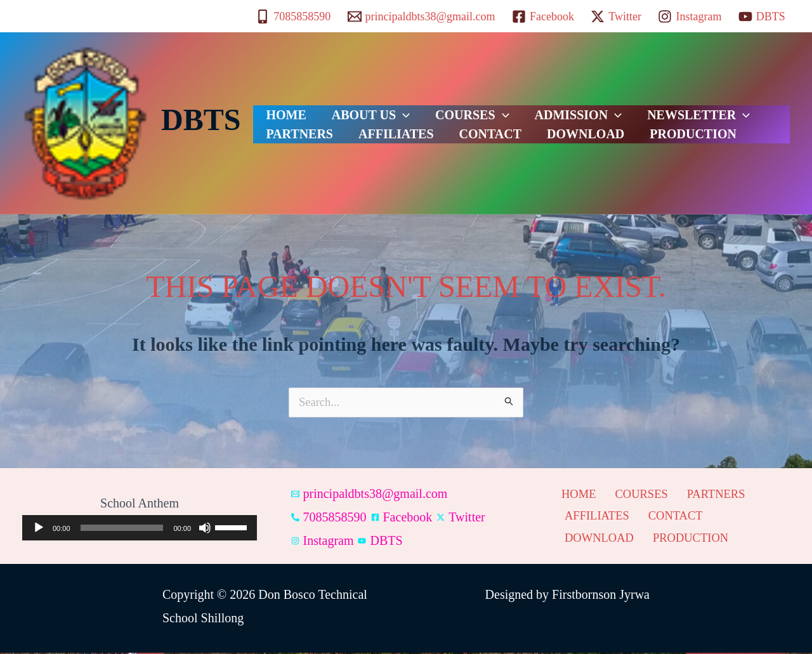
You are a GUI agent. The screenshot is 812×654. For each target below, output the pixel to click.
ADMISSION (534, 107)
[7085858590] (293, 16)
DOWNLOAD (461, 139)
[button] (384, 107)
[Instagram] (690, 16)
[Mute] (205, 529)
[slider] (122, 529)
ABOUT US (352, 107)
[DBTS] (762, 16)
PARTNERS (739, 107)
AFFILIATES (297, 139)
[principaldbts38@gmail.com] (421, 16)
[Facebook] (543, 16)
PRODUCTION (557, 139)
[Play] (39, 529)
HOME (279, 107)
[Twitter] (616, 16)
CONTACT (379, 139)
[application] (140, 529)
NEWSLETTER (641, 107)
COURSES (440, 107)
